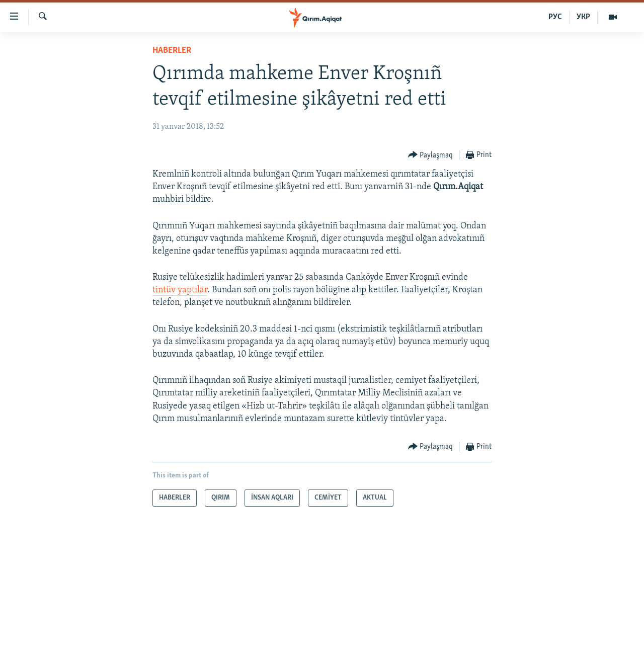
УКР (583, 17)
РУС (555, 17)
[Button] (431, 155)
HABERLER (172, 51)
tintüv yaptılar (180, 290)
